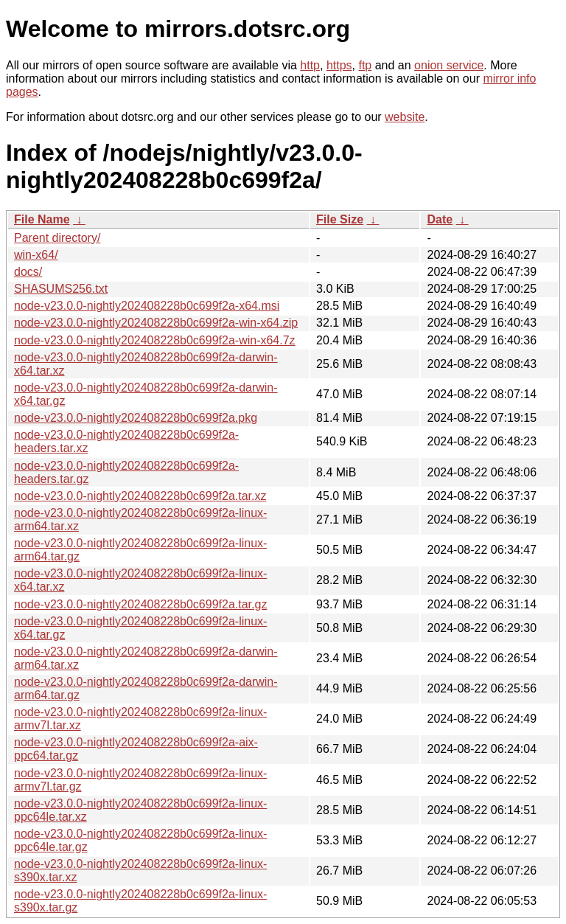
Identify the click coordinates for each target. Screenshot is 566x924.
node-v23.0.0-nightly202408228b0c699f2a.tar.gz (140, 604)
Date (440, 219)
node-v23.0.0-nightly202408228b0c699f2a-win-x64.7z (155, 340)
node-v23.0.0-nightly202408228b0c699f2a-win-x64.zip (156, 323)
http (310, 65)
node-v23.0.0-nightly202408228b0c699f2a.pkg (136, 418)
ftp (365, 65)
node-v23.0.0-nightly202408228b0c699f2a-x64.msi (147, 306)
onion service (449, 65)
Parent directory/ (57, 238)
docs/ (28, 272)
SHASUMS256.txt (61, 289)
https (339, 65)
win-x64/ (36, 255)
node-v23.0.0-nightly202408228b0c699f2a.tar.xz (140, 496)
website (405, 117)
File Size (340, 219)
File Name (42, 219)
